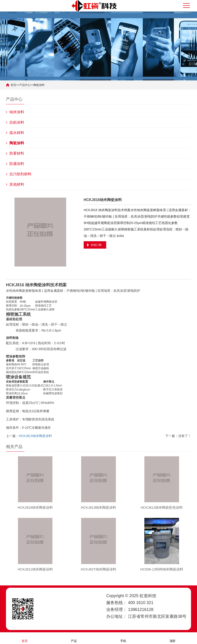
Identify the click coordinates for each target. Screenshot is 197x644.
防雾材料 (17, 153)
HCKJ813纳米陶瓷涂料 (35, 436)
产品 (74, 638)
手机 (123, 638)
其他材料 (17, 184)
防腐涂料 (17, 164)
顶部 (172, 638)
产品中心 (25, 85)
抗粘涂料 (17, 122)
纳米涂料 (17, 112)
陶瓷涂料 (39, 85)
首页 (13, 85)
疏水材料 (17, 133)
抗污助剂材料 (20, 174)
